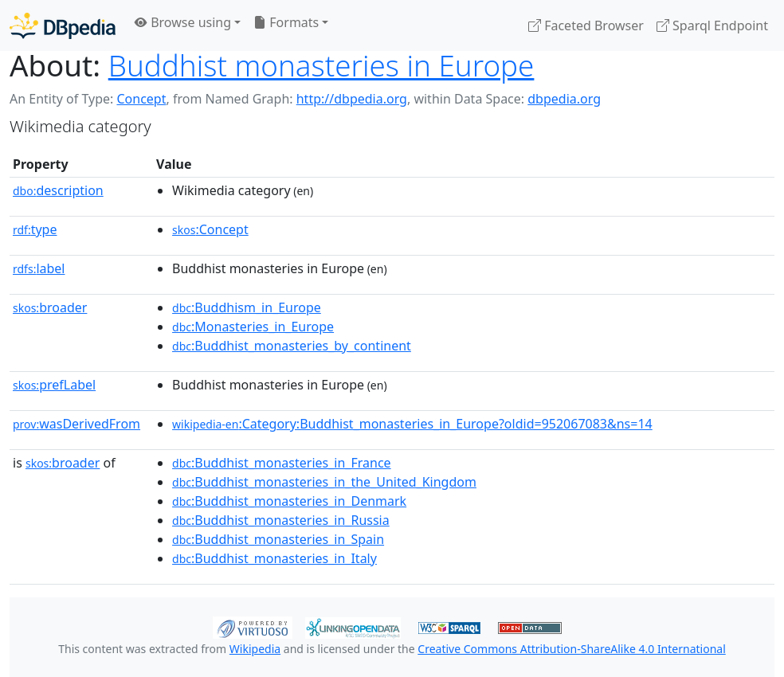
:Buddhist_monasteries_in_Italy (274, 558)
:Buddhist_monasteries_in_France (282, 463)
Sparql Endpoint (712, 25)
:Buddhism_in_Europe (247, 307)
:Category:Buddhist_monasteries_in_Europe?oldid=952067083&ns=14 (412, 424)
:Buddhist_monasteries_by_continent (292, 346)
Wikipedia (255, 649)
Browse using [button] (183, 22)
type (35, 229)
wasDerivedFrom (76, 424)
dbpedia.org (564, 99)
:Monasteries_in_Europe (253, 327)
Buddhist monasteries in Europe (321, 65)
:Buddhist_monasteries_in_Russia (281, 520)
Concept (141, 99)
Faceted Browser (586, 25)
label (39, 268)
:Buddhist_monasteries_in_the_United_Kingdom (324, 482)
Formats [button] (286, 22)
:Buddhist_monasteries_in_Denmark (289, 501)
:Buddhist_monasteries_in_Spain (278, 539)
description (58, 190)
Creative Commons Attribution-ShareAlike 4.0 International (571, 649)
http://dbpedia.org (352, 99)
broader (50, 307)
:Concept (210, 229)
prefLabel (54, 385)
